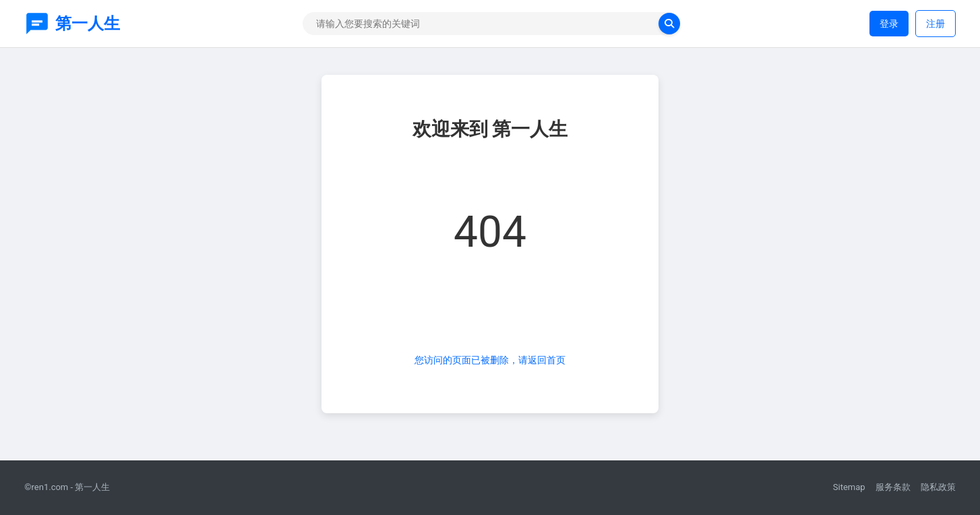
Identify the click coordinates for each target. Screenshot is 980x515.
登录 (889, 24)
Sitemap (849, 487)
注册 (936, 24)
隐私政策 (938, 487)
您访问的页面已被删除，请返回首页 (490, 360)
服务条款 (893, 487)
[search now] (669, 24)
